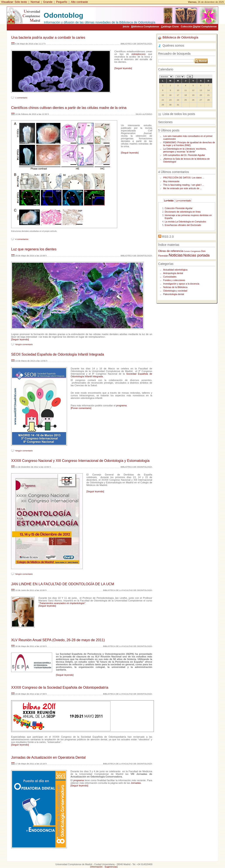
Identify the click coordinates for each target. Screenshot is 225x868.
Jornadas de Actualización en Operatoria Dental (48, 757)
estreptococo (139, 54)
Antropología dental (173, 273)
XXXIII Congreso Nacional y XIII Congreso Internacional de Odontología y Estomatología (80, 461)
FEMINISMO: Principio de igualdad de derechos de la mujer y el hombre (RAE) (189, 144)
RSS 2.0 (168, 237)
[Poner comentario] (81, 408)
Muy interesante (171, 181)
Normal (35, 2)
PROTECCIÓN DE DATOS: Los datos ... (184, 178)
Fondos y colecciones (174, 280)
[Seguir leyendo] (123, 68)
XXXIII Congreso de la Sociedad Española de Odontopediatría (60, 687)
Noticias (176, 255)
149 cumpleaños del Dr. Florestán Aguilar (184, 155)
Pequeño (62, 2)
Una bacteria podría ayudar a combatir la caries (48, 37)
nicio (126, 26)
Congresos (195, 251)
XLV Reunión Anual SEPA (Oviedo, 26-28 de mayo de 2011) (58, 640)
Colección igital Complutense (199, 26)
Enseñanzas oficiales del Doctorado (183, 225)
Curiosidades (170, 277)
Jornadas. (136, 783)
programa (121, 405)
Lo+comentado (184, 201)
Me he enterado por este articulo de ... (183, 188)
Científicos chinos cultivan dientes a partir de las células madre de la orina (69, 108)
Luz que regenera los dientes (34, 249)
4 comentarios (22, 239)
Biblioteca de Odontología (180, 37)
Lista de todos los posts (179, 114)
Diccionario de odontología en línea (183, 212)
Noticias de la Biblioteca (175, 287)
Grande (48, 2)
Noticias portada (196, 255)
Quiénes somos (173, 45)
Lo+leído (169, 201)
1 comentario (21, 98)
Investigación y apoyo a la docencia (181, 284)
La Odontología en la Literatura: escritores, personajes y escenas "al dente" (185, 150)
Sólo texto (21, 2)
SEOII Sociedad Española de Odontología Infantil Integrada (58, 354)
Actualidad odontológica (175, 270)
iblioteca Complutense (145, 26)
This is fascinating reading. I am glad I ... (184, 185)
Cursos (187, 251)
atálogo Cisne (170, 26)
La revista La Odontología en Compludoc (185, 222)
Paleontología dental (174, 294)
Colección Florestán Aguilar (179, 208)
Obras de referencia (171, 251)
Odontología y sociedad (175, 291)
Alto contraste (79, 2)
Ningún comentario (24, 344)
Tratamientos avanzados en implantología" (62, 603)
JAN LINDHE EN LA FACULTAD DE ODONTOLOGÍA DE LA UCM (63, 584)
